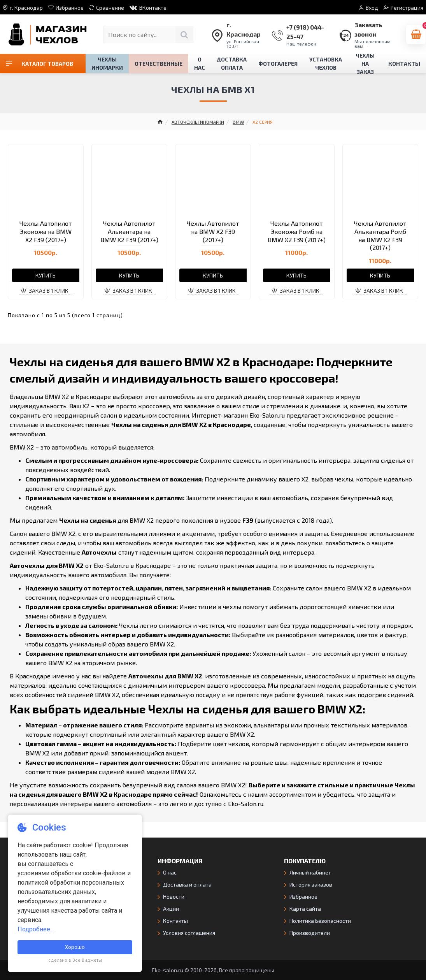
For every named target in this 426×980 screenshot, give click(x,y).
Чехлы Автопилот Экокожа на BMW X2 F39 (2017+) (46, 231)
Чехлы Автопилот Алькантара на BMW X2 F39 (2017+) (129, 231)
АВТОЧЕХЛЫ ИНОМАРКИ (198, 122)
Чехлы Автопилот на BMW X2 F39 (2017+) (213, 231)
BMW (238, 122)
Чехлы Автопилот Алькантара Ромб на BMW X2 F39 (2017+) (380, 235)
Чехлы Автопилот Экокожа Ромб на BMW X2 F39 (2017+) (297, 231)
